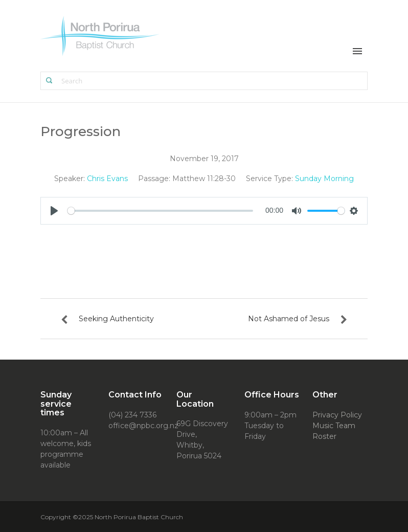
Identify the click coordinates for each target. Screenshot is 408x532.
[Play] (54, 211)
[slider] (160, 211)
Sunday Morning (324, 179)
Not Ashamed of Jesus (289, 319)
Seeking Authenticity (116, 319)
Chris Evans (107, 179)
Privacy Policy (337, 415)
